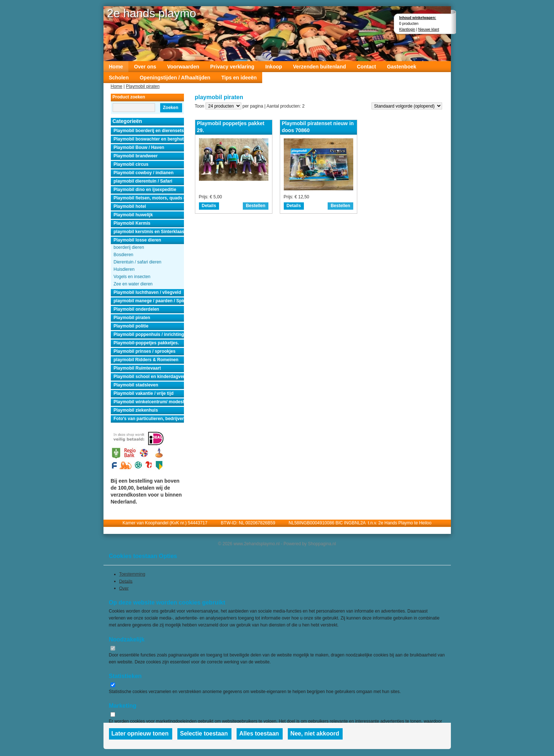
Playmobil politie (131, 326)
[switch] (113, 648)
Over (124, 588)
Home (116, 67)
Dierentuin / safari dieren (138, 262)
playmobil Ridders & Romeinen (146, 360)
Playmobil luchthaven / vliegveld (148, 292)
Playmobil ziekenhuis (136, 410)
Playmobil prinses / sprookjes (145, 351)
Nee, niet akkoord (315, 733)
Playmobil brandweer (136, 156)
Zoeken (170, 108)
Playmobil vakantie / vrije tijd (144, 393)
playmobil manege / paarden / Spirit (149, 301)
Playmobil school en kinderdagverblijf (149, 377)
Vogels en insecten (132, 277)
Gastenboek (402, 67)
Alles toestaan (259, 733)
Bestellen (255, 206)
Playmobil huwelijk (133, 215)
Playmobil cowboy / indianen (144, 173)
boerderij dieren (129, 247)
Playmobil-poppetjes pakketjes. (146, 343)
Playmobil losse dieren (137, 240)
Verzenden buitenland (319, 67)
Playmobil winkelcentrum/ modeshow (149, 402)
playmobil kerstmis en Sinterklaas (149, 232)
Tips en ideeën (239, 78)
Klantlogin (407, 29)
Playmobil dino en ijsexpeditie (145, 190)
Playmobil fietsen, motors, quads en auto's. (149, 198)
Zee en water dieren (133, 284)
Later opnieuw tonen (140, 733)
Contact (366, 67)
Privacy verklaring (232, 67)
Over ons (145, 67)
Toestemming (132, 574)
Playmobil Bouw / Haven (139, 147)
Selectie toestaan (204, 733)
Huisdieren (124, 269)
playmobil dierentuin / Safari (143, 181)
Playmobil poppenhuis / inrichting (149, 334)
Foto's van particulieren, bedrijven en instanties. (149, 419)
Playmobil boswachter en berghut (149, 139)
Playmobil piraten (143, 86)
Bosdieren (124, 255)
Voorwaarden (183, 67)
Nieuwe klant (429, 29)
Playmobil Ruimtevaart (137, 368)
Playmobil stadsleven (136, 385)
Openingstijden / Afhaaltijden (175, 78)
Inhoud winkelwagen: (418, 18)
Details (209, 206)
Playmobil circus (131, 164)
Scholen (119, 78)
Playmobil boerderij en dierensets (149, 131)
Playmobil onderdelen (137, 309)
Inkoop (274, 67)
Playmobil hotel (130, 206)
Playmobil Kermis (132, 223)
